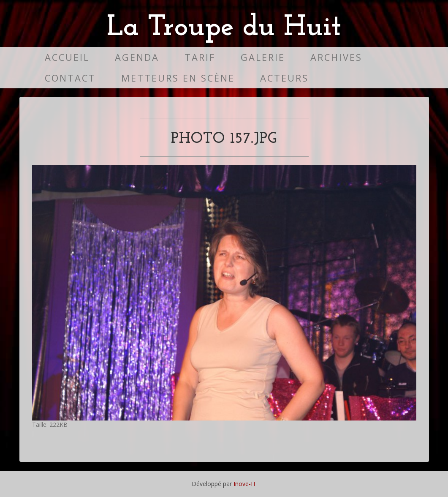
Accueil (67, 57)
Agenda (137, 57)
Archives (336, 57)
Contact (70, 78)
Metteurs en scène (178, 78)
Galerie (263, 57)
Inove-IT (245, 484)
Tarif (200, 57)
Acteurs (284, 78)
